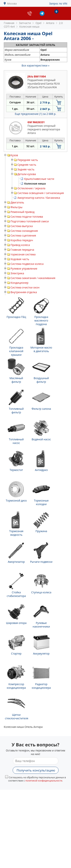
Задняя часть (26, 169)
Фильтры (16, 207)
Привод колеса (20, 245)
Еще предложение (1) (35, 114)
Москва (12, 3)
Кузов (14, 155)
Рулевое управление (24, 269)
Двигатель (17, 202)
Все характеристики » (35, 65)
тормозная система (23, 254)
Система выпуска (22, 226)
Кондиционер (20, 283)
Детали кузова (27, 174)
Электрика (17, 273)
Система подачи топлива (27, 217)
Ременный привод (23, 212)
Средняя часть (27, 165)
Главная (9, 23)
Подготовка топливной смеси (30, 221)
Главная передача (22, 250)
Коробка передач (22, 240)
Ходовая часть (20, 259)
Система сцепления (23, 235)
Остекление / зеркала (31, 188)
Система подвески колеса (27, 264)
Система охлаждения (24, 231)
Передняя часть (28, 160)
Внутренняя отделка (24, 292)
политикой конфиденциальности (44, 781)
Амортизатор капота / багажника (39, 198)
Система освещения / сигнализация (41, 193)
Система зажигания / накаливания (33, 278)
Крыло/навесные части (39, 179)
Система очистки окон (25, 287)
